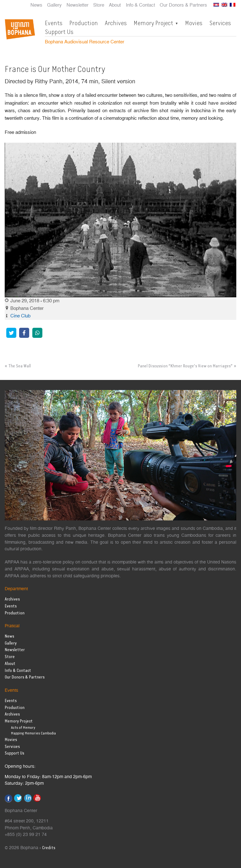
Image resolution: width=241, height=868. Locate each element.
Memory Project (153, 23)
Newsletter (78, 5)
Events (54, 23)
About (115, 5)
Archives (116, 23)
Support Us (59, 32)
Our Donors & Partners (183, 5)
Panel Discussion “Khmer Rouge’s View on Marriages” (185, 366)
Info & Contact (140, 5)
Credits (49, 848)
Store (99, 5)
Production (84, 23)
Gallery (54, 5)
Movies (194, 23)
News (36, 5)
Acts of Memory (23, 728)
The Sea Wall (20, 366)
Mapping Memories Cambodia (33, 733)
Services (220, 23)
